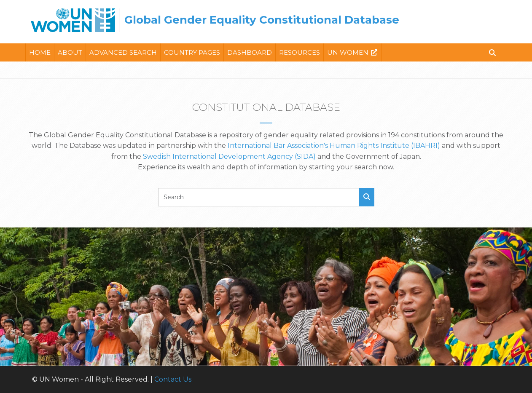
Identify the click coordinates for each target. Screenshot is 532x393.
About (70, 52)
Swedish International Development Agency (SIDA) (229, 156)
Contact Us (173, 379)
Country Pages (192, 52)
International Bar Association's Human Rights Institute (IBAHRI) (334, 146)
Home (40, 52)
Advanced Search (123, 52)
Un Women (348, 52)
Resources (300, 52)
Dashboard (250, 52)
